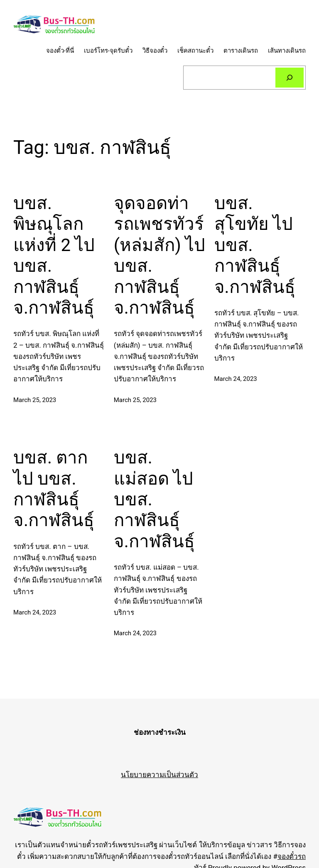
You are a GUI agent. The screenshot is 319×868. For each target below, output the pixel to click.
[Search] (290, 78)
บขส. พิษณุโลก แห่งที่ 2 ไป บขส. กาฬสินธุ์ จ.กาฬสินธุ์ (54, 255)
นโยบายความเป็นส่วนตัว (159, 775)
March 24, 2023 (236, 379)
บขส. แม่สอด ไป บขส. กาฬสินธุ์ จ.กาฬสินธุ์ (154, 499)
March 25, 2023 (35, 400)
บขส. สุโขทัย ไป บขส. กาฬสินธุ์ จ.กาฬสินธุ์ (255, 245)
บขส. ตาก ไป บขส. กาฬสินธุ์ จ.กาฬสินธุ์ (54, 489)
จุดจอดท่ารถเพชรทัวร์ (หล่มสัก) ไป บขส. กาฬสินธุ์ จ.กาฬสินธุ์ (159, 255)
